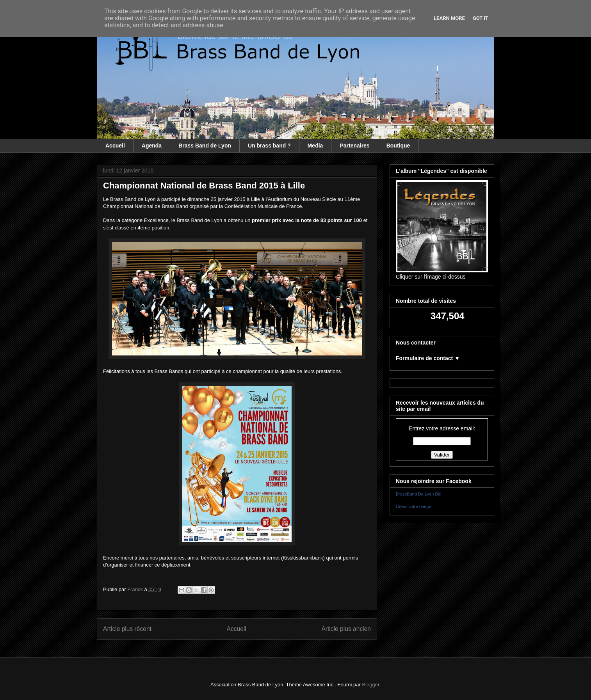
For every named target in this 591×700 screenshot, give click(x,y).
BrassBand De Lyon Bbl (418, 494)
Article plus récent (127, 629)
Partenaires (354, 146)
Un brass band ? (269, 146)
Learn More (449, 18)
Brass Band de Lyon (205, 146)
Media (315, 146)
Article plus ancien (346, 629)
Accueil (115, 146)
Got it (481, 18)
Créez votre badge (414, 506)
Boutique (398, 146)
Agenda (152, 146)
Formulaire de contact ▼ (428, 358)
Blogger (370, 685)
